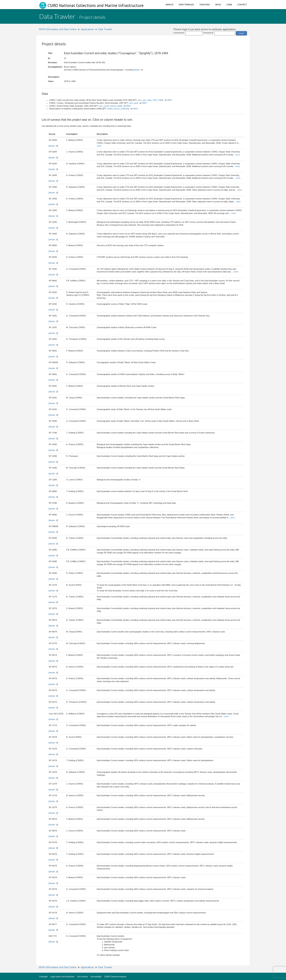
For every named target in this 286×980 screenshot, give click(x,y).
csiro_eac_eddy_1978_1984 (150, 100)
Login (241, 33)
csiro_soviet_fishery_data (110, 106)
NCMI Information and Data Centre (58, 29)
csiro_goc (133, 103)
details (137, 70)
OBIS (170, 100)
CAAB (229, 5)
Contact (242, 5)
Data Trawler (186, 5)
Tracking (205, 5)
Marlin (169, 5)
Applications (87, 29)
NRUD (218, 5)
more (99, 146)
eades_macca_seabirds (118, 109)
